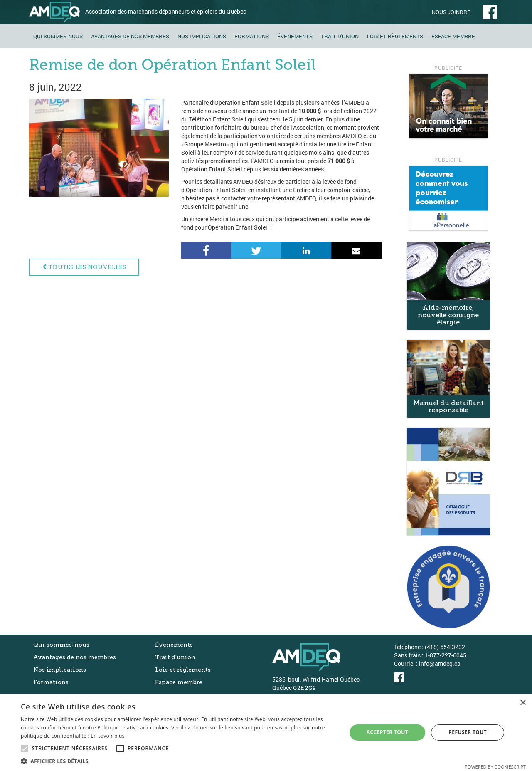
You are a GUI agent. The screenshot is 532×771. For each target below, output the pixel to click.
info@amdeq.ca (440, 664)
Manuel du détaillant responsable (448, 407)
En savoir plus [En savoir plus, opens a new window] (107, 736)
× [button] (523, 703)
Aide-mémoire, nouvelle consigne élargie (448, 315)
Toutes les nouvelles (84, 267)
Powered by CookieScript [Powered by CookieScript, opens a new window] (495, 767)
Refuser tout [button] (468, 732)
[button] (179, 761)
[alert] (266, 733)
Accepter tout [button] (387, 732)
